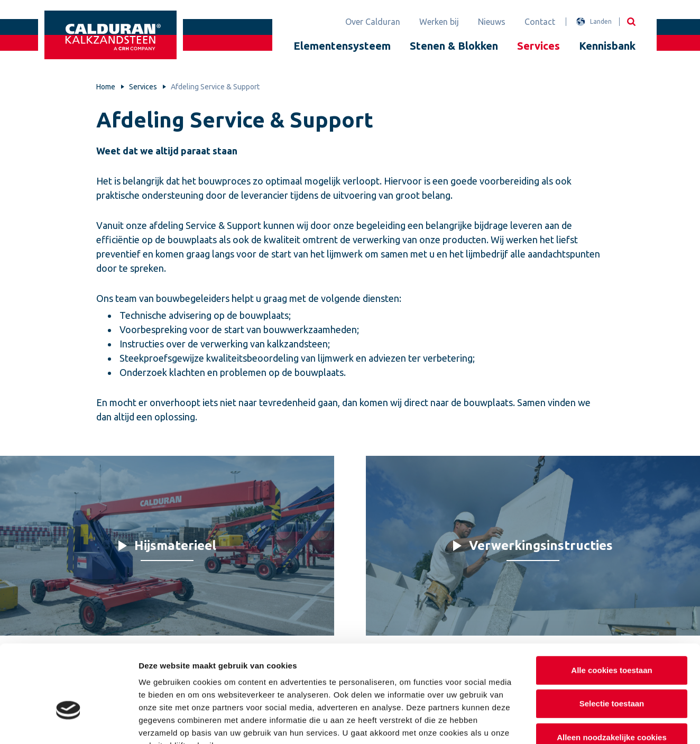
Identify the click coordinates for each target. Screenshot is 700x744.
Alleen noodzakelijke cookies (612, 672)
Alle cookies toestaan (611, 605)
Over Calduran (373, 22)
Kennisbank (607, 46)
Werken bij (439, 22)
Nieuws (492, 22)
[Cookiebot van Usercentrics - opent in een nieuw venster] (68, 723)
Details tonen (571, 723)
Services (538, 46)
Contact (540, 22)
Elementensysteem (342, 46)
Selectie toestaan (612, 639)
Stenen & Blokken (454, 46)
